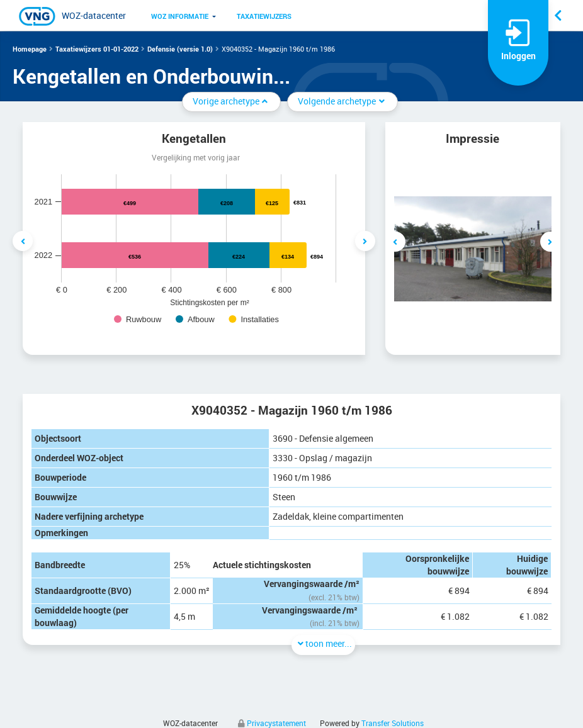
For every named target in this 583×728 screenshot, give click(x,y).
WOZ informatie (180, 16)
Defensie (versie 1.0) (180, 49)
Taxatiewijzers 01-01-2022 (97, 49)
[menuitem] (180, 16)
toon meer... (324, 643)
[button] (180, 16)
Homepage (30, 49)
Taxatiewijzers (264, 16)
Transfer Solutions (393, 723)
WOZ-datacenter (94, 15)
